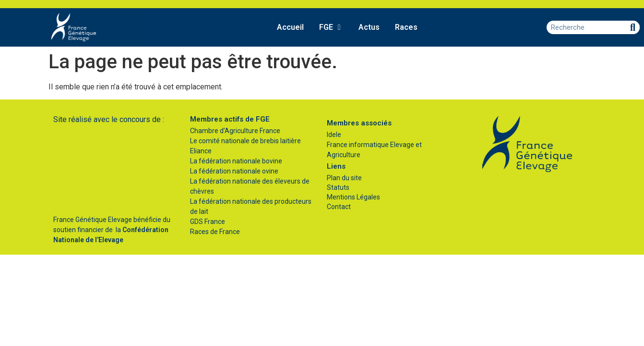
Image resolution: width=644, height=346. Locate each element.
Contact (339, 207)
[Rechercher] (633, 27)
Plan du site (344, 178)
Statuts (338, 187)
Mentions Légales (353, 197)
